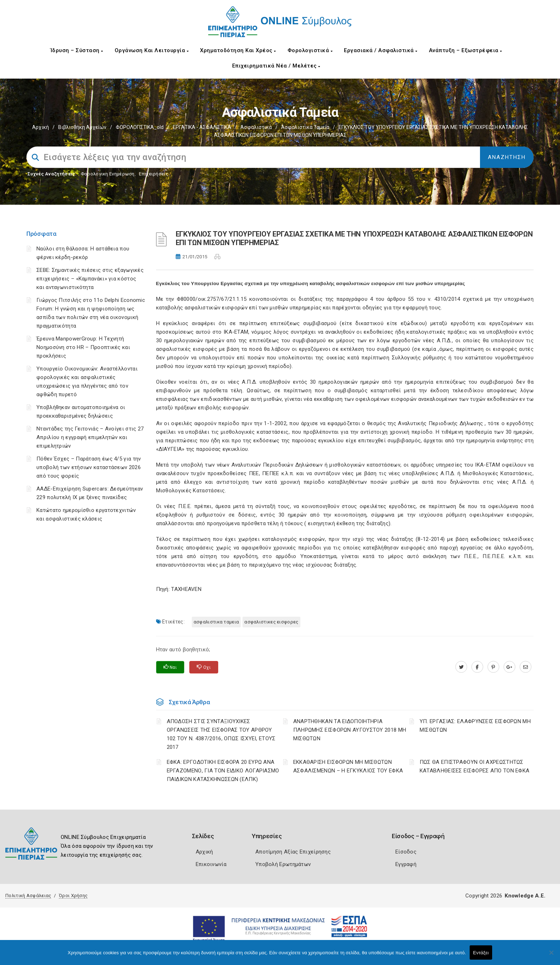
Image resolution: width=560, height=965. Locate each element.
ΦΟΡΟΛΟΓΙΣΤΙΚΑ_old (140, 127)
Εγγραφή (406, 864)
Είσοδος (406, 852)
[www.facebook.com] (477, 667)
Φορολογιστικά (310, 50)
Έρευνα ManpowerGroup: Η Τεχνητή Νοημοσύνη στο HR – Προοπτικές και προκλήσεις (83, 347)
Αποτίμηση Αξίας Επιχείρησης (293, 852)
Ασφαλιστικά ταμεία (305, 127)
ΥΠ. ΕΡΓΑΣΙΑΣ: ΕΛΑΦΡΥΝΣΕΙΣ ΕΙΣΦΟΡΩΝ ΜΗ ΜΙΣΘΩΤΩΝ (475, 726)
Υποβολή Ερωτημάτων (283, 864)
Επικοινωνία (211, 864)
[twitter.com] (461, 667)
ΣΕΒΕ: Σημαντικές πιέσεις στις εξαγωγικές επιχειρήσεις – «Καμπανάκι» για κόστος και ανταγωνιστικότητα (90, 279)
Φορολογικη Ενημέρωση (108, 174)
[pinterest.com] (493, 667)
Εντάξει (481, 953)
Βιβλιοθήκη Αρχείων (82, 127)
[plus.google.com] (509, 667)
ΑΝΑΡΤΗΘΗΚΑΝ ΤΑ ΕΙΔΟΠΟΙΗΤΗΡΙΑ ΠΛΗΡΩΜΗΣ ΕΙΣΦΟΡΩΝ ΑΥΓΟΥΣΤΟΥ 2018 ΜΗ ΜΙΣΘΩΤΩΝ (350, 730)
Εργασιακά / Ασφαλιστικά (381, 50)
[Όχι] (551, 956)
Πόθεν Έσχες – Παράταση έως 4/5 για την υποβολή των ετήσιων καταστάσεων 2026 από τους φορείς (89, 467)
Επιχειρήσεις (154, 174)
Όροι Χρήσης (73, 896)
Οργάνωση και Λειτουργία (152, 50)
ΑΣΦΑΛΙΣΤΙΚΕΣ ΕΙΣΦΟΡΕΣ (271, 622)
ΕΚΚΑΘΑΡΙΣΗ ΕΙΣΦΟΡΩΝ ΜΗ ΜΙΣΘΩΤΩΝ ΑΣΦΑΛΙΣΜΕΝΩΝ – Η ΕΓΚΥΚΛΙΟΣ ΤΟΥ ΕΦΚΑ (348, 766)
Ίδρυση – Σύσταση (77, 50)
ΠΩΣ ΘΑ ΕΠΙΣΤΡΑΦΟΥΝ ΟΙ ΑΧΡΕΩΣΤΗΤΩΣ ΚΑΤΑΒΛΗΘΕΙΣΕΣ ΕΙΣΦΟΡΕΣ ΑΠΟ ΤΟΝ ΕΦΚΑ (475, 766)
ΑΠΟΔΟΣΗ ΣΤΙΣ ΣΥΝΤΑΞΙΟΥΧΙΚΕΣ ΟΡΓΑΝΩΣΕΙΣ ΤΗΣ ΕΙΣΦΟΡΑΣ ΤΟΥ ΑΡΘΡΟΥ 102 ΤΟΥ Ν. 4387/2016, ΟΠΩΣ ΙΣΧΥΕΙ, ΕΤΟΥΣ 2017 (221, 734)
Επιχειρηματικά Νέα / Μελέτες (276, 66)
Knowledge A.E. (525, 896)
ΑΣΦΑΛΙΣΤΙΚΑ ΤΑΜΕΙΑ (216, 622)
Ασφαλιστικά (256, 127)
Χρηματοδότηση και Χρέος (238, 50)
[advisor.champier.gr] (526, 667)
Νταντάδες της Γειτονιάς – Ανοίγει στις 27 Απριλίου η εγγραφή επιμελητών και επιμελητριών (90, 437)
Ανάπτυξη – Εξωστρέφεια (466, 50)
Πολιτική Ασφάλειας (28, 896)
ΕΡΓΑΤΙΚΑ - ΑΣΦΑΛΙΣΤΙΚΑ (202, 127)
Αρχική (41, 127)
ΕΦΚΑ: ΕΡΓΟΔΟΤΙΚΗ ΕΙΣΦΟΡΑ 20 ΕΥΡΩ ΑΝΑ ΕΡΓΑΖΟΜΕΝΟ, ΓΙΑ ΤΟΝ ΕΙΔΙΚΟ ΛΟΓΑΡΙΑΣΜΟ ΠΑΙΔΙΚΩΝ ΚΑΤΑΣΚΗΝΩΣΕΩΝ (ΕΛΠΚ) (223, 771)
